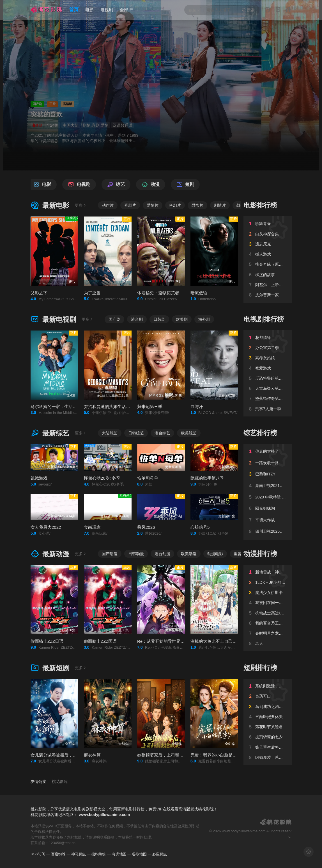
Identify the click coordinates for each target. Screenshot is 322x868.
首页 (74, 10)
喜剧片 (130, 205)
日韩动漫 (136, 554)
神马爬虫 (79, 854)
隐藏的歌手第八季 (207, 478)
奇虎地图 (119, 854)
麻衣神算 (92, 755)
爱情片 (153, 205)
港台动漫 (162, 554)
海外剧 (204, 319)
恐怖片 (197, 205)
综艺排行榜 (260, 433)
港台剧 (137, 319)
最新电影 (50, 205)
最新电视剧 (53, 319)
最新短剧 (50, 668)
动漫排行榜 (260, 554)
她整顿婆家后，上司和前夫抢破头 (169, 755)
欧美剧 (182, 319)
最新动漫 (50, 554)
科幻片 (175, 205)
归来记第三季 (150, 406)
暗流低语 (199, 293)
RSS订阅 (38, 854)
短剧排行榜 (260, 668)
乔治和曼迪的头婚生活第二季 (111, 406)
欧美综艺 (189, 433)
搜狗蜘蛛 (99, 854)
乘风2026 (146, 527)
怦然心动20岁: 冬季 (102, 478)
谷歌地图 (139, 854)
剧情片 (220, 205)
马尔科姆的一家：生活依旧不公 (60, 406)
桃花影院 (60, 782)
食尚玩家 (92, 527)
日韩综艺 (136, 433)
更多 (81, 205)
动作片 (108, 205)
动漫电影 (215, 554)
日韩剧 (159, 319)
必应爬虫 (160, 854)
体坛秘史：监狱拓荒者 (158, 293)
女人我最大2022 (46, 527)
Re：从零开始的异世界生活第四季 (169, 641)
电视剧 (107, 10)
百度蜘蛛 (58, 854)
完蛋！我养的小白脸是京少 (216, 755)
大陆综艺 (110, 433)
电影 (89, 10)
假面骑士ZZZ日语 (47, 641)
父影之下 (39, 293)
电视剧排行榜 (264, 319)
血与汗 (197, 406)
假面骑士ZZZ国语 (100, 641)
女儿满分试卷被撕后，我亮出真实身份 (66, 755)
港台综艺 (162, 433)
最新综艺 (50, 433)
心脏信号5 (200, 527)
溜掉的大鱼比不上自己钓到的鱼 (220, 641)
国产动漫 (110, 554)
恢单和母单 (148, 478)
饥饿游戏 (39, 478)
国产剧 (114, 319)
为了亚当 (92, 293)
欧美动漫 (189, 554)
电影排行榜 (260, 205)
